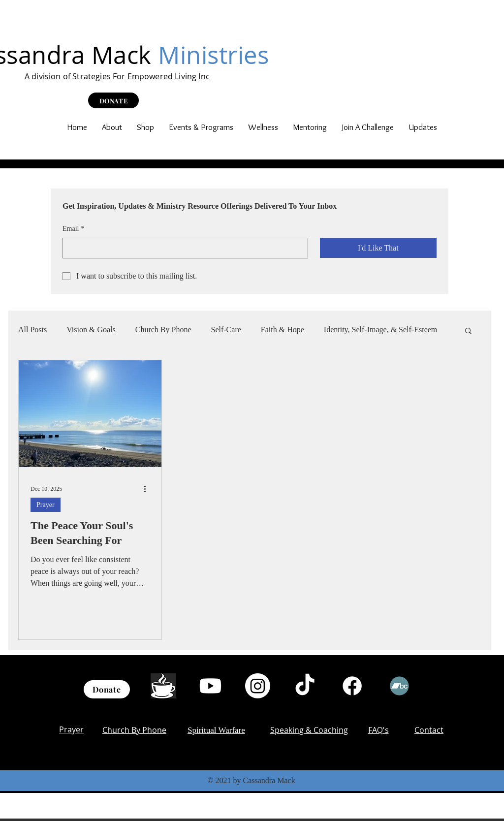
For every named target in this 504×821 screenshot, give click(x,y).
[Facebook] (352, 686)
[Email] (182, 248)
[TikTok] (305, 686)
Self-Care (226, 330)
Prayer (46, 505)
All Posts (32, 330)
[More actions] (148, 489)
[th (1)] (163, 686)
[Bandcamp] (399, 686)
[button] (112, 127)
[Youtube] (210, 686)
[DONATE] (113, 100)
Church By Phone (163, 330)
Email (73, 229)
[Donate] (107, 689)
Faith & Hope (283, 330)
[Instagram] (258, 686)
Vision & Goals (91, 330)
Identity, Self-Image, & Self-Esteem (380, 330)
